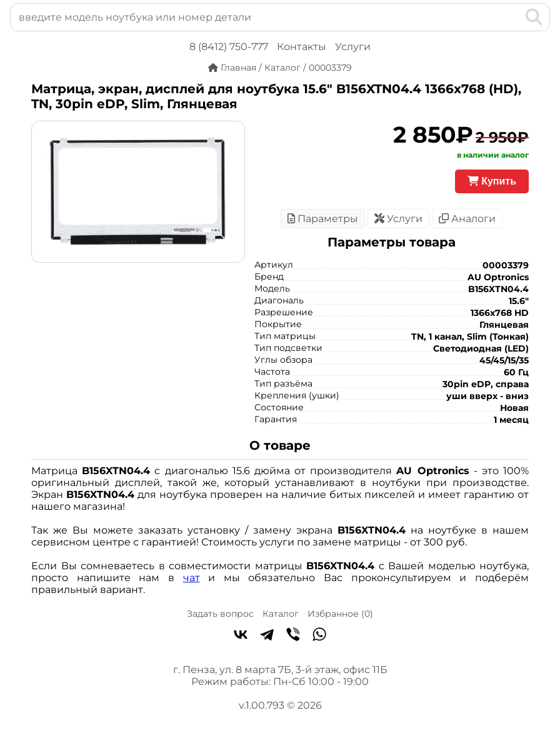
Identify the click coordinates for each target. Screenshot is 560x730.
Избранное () (340, 614)
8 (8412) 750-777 (229, 47)
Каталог (281, 614)
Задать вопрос (220, 614)
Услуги (353, 47)
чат (192, 578)
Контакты (302, 47)
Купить (492, 181)
